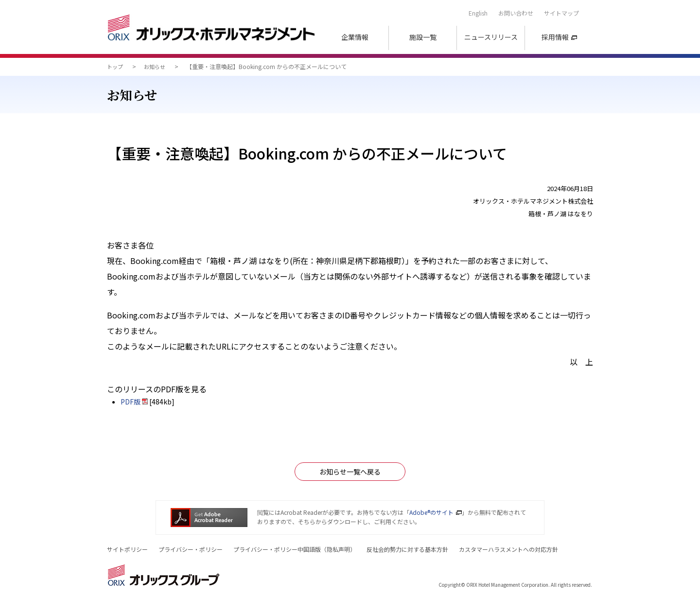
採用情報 (555, 37)
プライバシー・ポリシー (191, 549)
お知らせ (155, 67)
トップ (115, 67)
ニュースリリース (491, 37)
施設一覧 (423, 37)
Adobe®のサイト (431, 512)
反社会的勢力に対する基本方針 (407, 549)
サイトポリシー (127, 549)
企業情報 (355, 37)
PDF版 (131, 402)
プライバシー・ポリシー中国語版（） (295, 549)
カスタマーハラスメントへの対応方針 (508, 549)
